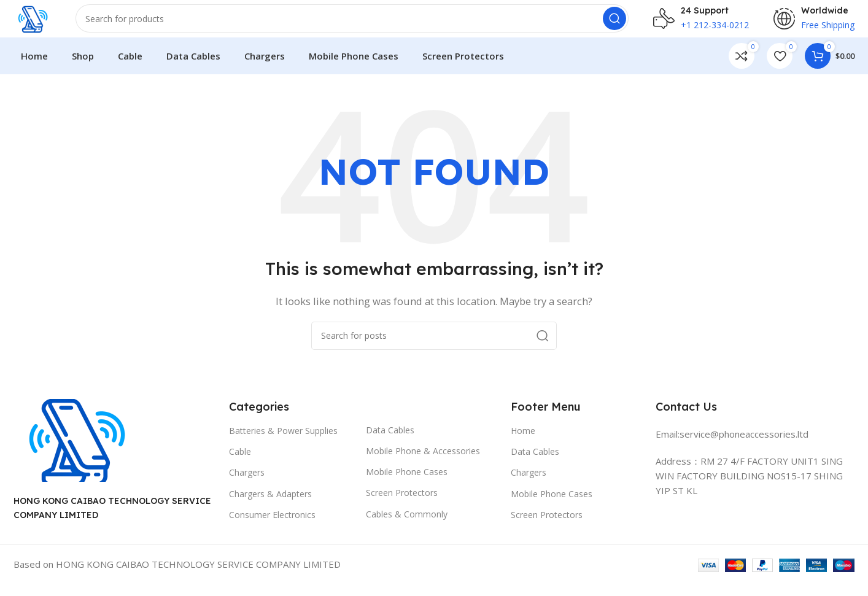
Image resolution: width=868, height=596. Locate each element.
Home (523, 442)
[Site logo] (39, 23)
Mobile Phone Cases (407, 484)
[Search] (359, 25)
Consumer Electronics (272, 526)
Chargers (247, 485)
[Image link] (75, 451)
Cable (240, 464)
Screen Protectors (402, 505)
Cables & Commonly (407, 526)
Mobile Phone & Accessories (423, 462)
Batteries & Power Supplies (283, 442)
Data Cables (390, 442)
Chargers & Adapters (270, 505)
